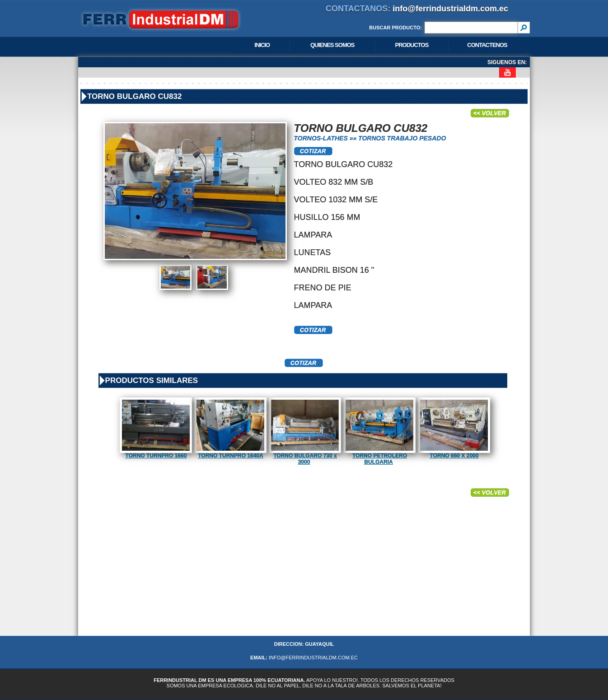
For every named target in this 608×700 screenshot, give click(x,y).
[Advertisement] (304, 573)
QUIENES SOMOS (332, 45)
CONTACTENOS (487, 45)
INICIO (262, 45)
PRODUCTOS (412, 45)
